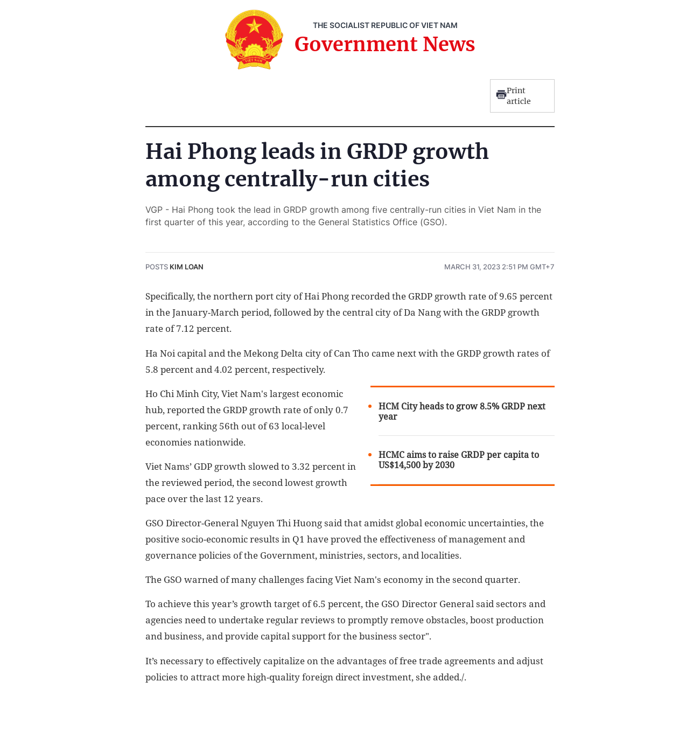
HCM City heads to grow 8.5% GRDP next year (462, 412)
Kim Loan (187, 267)
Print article (513, 96)
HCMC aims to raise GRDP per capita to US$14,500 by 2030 (459, 460)
